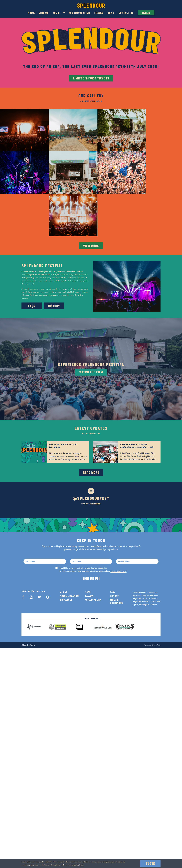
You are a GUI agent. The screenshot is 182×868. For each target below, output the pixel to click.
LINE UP (64, 544)
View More (91, 198)
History (54, 258)
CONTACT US (66, 552)
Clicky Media (156, 597)
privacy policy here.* (118, 523)
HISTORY (114, 548)
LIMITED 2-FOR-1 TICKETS (91, 78)
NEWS (88, 544)
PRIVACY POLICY (93, 552)
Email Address (124, 513)
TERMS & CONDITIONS (116, 553)
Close (150, 863)
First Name (30, 513)
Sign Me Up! (91, 530)
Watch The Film (91, 324)
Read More (91, 424)
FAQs (32, 258)
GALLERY (89, 548)
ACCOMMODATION (69, 548)
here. (81, 865)
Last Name (76, 513)
